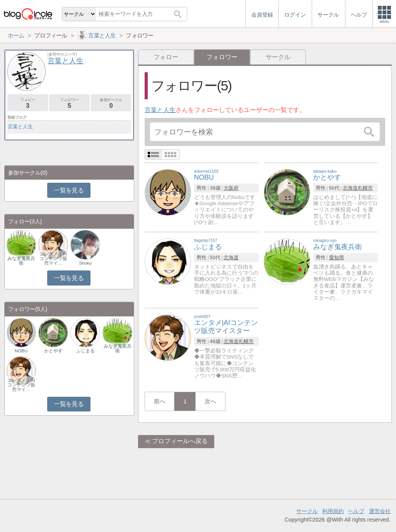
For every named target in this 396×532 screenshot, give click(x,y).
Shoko (85, 263)
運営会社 (380, 511)
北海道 (350, 188)
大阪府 (231, 188)
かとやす (53, 351)
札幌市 (365, 188)
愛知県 (337, 258)
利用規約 (333, 511)
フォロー (166, 57)
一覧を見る (69, 190)
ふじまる (85, 351)
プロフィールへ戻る (180, 441)
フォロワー (69, 103)
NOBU (21, 351)
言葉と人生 (160, 110)
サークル (278, 57)
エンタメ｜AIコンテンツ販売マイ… (53, 258)
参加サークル (111, 103)
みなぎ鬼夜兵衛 (21, 261)
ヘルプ (356, 511)
